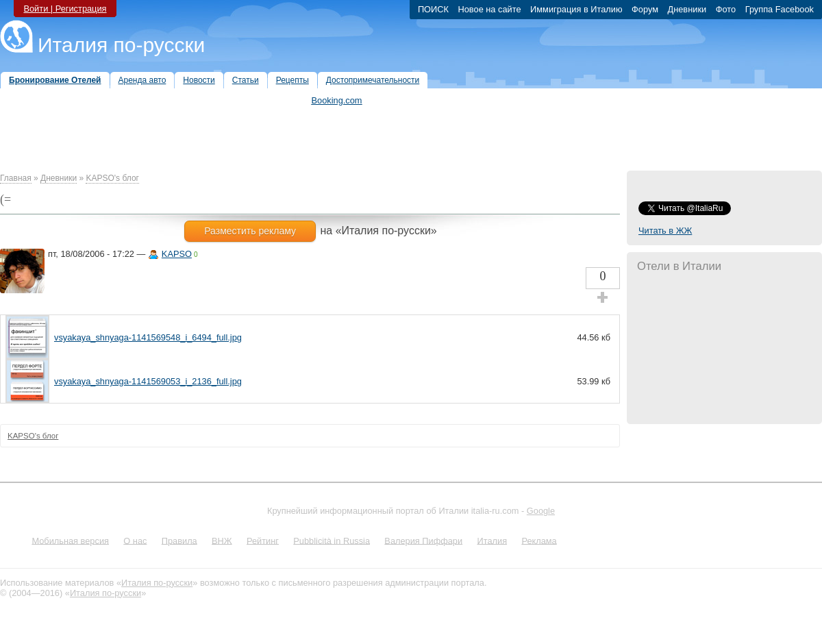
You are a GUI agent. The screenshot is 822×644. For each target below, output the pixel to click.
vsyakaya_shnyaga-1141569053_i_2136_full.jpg (148, 381)
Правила (179, 540)
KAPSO (177, 254)
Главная (16, 178)
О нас (135, 540)
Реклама (539, 540)
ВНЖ (222, 540)
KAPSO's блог (112, 178)
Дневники (59, 178)
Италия (492, 540)
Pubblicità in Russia (332, 540)
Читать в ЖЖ (665, 231)
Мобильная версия (70, 540)
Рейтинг (263, 540)
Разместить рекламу (250, 231)
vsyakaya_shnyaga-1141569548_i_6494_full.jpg (148, 337)
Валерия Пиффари (423, 540)
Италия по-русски (121, 45)
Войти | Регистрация (65, 9)
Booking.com (337, 100)
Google (541, 511)
